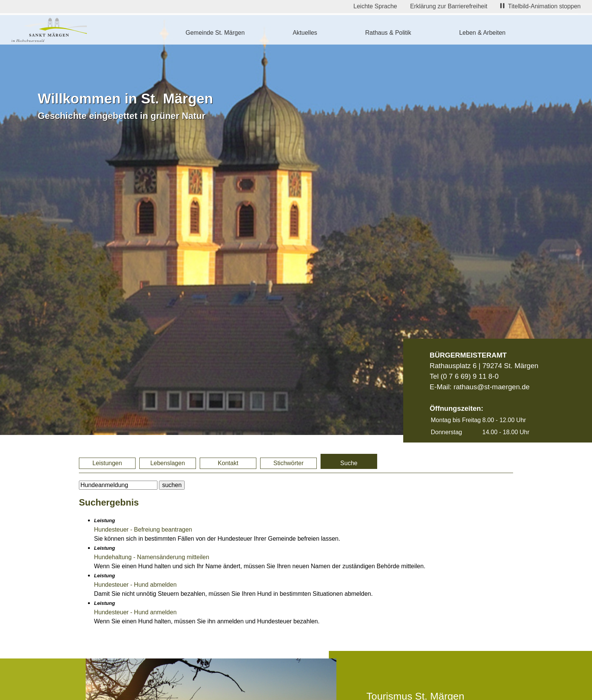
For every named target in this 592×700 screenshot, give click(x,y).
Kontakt (228, 463)
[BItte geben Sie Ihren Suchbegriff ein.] (118, 485)
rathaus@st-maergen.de (491, 387)
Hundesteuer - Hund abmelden (135, 585)
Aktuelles (305, 33)
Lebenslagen (168, 463)
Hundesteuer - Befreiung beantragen (143, 530)
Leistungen (107, 463)
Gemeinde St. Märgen (215, 33)
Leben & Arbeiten (482, 33)
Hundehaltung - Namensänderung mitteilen (152, 557)
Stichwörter (288, 463)
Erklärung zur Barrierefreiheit (449, 6)
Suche (349, 463)
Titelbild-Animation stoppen (540, 6)
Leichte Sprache (375, 6)
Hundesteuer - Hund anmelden (135, 612)
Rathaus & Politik (388, 33)
